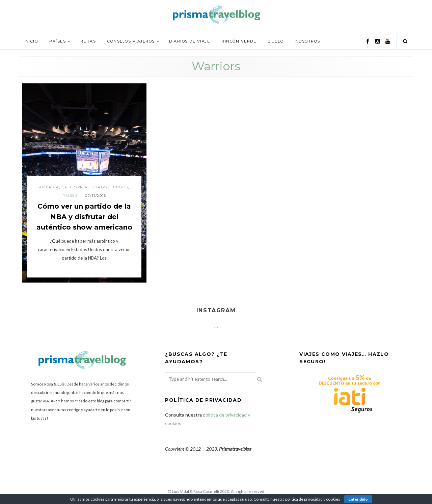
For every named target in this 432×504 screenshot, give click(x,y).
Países (58, 41)
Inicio (31, 41)
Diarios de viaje (190, 41)
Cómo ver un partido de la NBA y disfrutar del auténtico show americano (84, 217)
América (49, 187)
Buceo (276, 41)
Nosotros (308, 41)
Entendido (358, 499)
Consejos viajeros (131, 41)
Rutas (88, 41)
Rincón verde (239, 41)
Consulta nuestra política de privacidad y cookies (297, 499)
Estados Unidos (109, 187)
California (75, 187)
